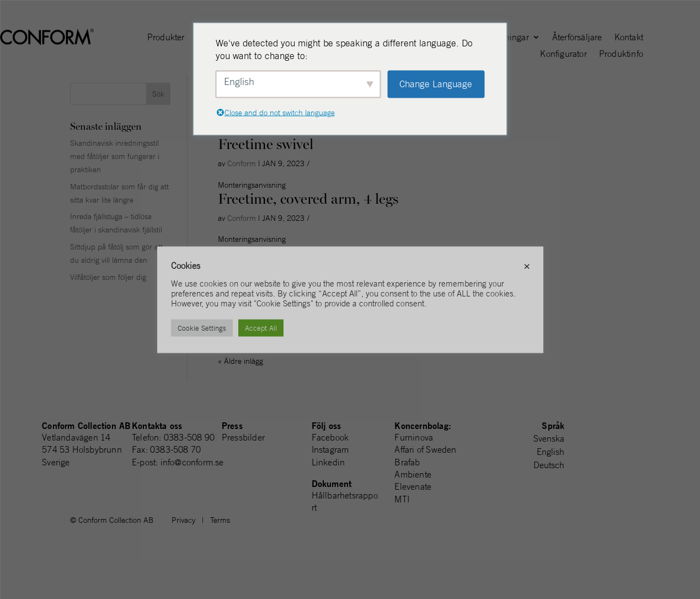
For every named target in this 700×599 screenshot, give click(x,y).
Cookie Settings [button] (202, 328)
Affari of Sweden (425, 449)
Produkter (166, 38)
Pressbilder (243, 437)
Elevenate (413, 486)
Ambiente (413, 474)
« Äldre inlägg (241, 361)
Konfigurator (563, 54)
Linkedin (328, 462)
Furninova (414, 437)
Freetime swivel (266, 144)
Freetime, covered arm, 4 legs (308, 199)
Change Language (436, 84)
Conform (242, 163)
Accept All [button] (261, 328)
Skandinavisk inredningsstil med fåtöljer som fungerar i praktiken (115, 156)
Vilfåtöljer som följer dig (108, 277)
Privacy (183, 520)
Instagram (330, 449)
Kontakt (629, 38)
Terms (220, 520)
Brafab (407, 462)
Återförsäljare (577, 38)
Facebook (330, 437)
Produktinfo (621, 54)
